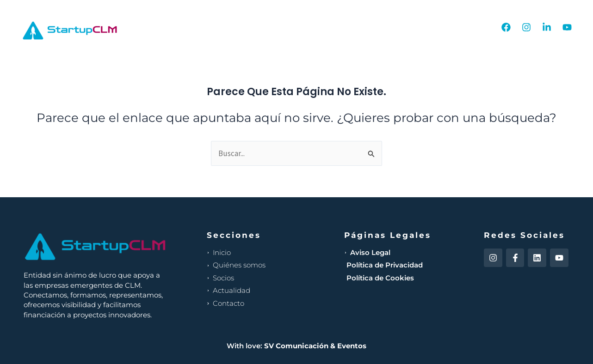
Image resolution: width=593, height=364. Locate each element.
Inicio (264, 27)
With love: (296, 346)
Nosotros (309, 27)
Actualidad (407, 27)
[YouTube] (567, 27)
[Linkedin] (547, 27)
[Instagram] (526, 27)
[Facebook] (506, 27)
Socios (356, 27)
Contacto (463, 27)
